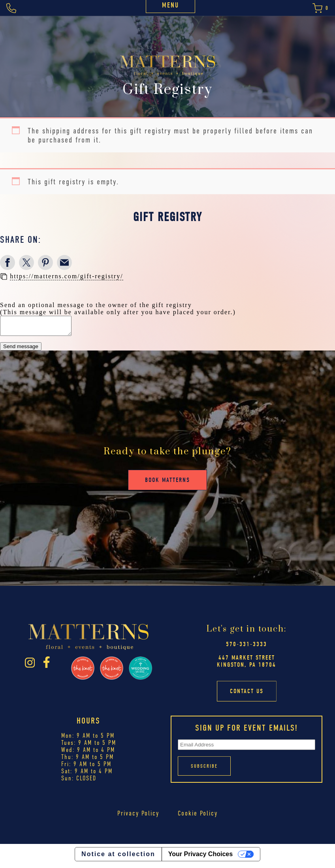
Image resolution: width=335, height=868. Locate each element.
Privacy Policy (139, 817)
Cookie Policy (198, 817)
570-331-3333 (247, 648)
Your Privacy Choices (200, 858)
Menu (170, 5)
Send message (21, 350)
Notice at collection (118, 858)
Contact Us (247, 695)
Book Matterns (167, 484)
